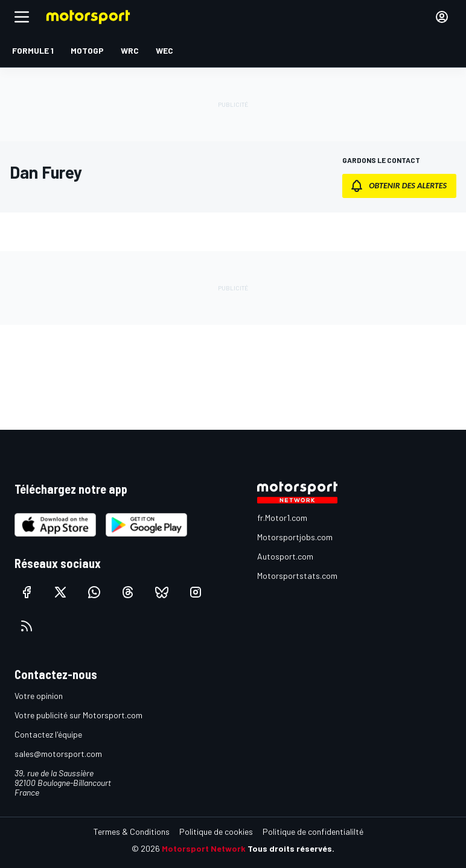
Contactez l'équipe (48, 734)
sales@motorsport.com (58, 754)
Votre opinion (39, 696)
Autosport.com (285, 556)
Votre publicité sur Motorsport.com (78, 715)
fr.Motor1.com (282, 518)
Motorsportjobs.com (295, 537)
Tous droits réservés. (291, 848)
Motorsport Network (204, 848)
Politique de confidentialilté (313, 831)
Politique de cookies (216, 831)
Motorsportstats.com (297, 576)
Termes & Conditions (132, 831)
